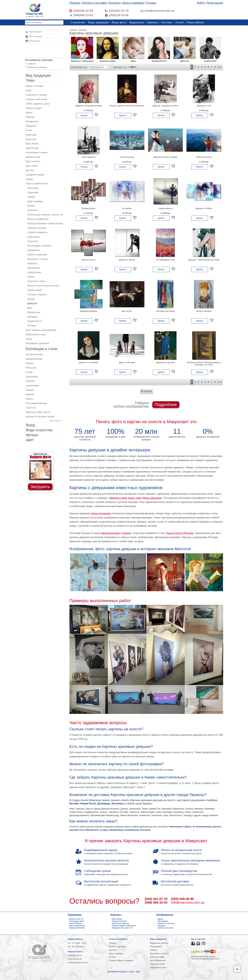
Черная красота (165, 208)
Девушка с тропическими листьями (204, 260)
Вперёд (147, 391)
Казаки (31, 277)
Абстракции (163, 921)
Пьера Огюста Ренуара (180, 533)
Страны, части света (36, 99)
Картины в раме (157, 957)
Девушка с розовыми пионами (89, 106)
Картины (152, 22)
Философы (33, 188)
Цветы (29, 113)
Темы (30, 80)
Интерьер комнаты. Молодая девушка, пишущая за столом (204, 364)
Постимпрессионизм (36, 403)
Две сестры (127, 311)
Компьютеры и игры (36, 334)
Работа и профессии (38, 219)
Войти (201, 3)
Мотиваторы (32, 121)
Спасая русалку (127, 157)
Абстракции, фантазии (37, 343)
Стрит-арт (31, 408)
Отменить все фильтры (38, 67)
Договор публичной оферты (203, 957)
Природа (30, 117)
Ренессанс (31, 368)
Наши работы (195, 22)
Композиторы (34, 272)
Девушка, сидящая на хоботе (165, 106)
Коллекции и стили (42, 349)
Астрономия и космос (37, 152)
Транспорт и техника (36, 95)
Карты (29, 339)
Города (29, 179)
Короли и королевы (37, 255)
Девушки (32, 64)
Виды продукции (98, 22)
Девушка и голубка (204, 208)
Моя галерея (36, 36)
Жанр (31, 425)
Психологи (33, 241)
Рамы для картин (158, 964)
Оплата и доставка (94, 3)
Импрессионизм (34, 359)
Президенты (34, 250)
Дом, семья (32, 166)
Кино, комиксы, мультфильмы (41, 330)
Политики (32, 210)
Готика (29, 372)
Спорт (29, 130)
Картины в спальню (166, 923)
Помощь (75, 3)
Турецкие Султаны (37, 228)
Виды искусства (39, 430)
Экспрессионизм (34, 354)
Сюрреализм (32, 385)
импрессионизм (110, 533)
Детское (30, 170)
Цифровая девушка (88, 311)
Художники (33, 192)
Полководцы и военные (39, 246)
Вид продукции (38, 75)
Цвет (30, 440)
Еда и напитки (33, 161)
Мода (29, 90)
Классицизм (32, 377)
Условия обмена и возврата (121, 961)
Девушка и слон (204, 106)
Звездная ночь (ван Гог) (122, 928)
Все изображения (158, 961)
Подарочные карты (158, 967)
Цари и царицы (35, 201)
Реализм (30, 381)
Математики (34, 268)
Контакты (115, 3)
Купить (84, 115)
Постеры (167, 22)
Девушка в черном (127, 260)
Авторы (32, 435)
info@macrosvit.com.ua (188, 902)
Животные (31, 135)
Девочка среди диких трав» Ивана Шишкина (136, 498)
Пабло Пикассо (76, 923)
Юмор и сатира (34, 108)
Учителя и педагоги (37, 232)
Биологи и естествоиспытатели (43, 286)
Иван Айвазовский (77, 926)
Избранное (35, 41)
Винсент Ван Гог (76, 919)
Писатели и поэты (37, 281)
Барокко (30, 394)
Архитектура (32, 148)
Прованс (30, 390)
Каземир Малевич (77, 928)
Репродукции (156, 947)
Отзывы (151, 3)
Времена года (33, 157)
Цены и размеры (133, 3)
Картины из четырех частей (40, 417)
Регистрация (215, 3)
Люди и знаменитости (37, 184)
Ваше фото (119, 22)
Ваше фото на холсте (160, 954)
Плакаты (154, 950)
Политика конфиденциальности (205, 959)
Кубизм (29, 363)
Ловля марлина (89, 157)
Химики (31, 197)
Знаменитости (35, 321)
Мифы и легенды (35, 86)
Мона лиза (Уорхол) (121, 923)
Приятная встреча (204, 157)
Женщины (33, 317)
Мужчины (32, 263)
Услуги (180, 22)
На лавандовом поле (166, 260)
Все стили (55, 421)
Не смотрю (127, 208)
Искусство (31, 139)
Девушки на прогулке (165, 362)
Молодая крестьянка (165, 311)
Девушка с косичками (89, 362)
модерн (127, 533)
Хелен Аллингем (101, 513)
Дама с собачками (127, 362)
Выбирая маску (89, 208)
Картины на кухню (166, 928)
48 (135, 67)
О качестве (78, 22)
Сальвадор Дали (77, 921)
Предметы (31, 126)
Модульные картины (159, 943)
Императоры (34, 312)
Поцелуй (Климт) (119, 921)
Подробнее (166, 405)
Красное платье (89, 260)
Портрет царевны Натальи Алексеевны (127, 106)
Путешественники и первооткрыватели (45, 223)
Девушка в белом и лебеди (166, 157)
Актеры (31, 299)
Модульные (137, 22)
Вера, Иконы (32, 144)
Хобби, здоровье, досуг (38, 104)
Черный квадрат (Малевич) (124, 926)
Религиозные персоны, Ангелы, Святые (45, 215)
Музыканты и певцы (38, 259)
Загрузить (40, 487)
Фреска (29, 399)
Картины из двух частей (38, 412)
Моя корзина (36, 32)
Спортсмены (34, 237)
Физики (31, 206)
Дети (30, 308)
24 (132, 67)
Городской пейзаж (35, 175)
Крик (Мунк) (117, 919)
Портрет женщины (204, 311)
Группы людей (35, 290)
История (32, 326)
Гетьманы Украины (37, 294)
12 (129, 67)
